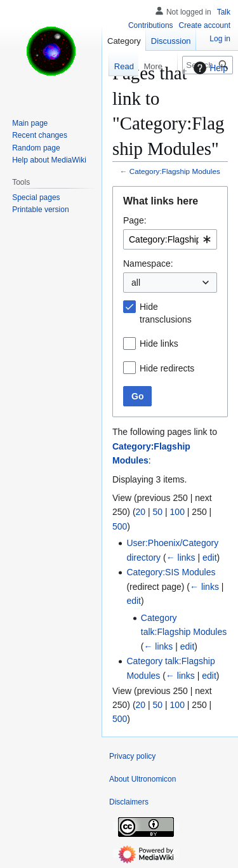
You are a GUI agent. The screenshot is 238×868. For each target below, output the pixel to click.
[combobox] (170, 239)
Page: (135, 220)
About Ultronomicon (142, 779)
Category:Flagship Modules (175, 171)
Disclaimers (129, 802)
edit (210, 558)
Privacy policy (132, 756)
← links (181, 558)
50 (158, 512)
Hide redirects (167, 368)
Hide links (159, 344)
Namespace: (148, 264)
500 (120, 526)
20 (141, 512)
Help (209, 68)
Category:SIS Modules (171, 572)
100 (177, 512)
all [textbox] (136, 283)
